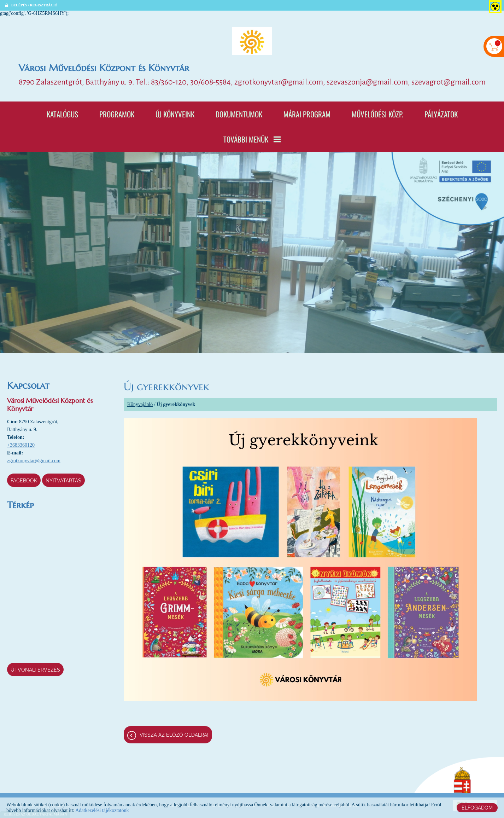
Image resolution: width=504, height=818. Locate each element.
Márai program (307, 114)
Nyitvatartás (63, 481)
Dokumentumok (239, 114)
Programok (117, 114)
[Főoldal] (252, 41)
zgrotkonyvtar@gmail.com (34, 461)
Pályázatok (441, 114)
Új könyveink (175, 114)
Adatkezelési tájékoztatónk (102, 810)
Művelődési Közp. (377, 114)
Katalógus (62, 114)
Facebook (24, 481)
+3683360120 (21, 445)
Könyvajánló (140, 404)
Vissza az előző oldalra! (174, 735)
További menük (252, 139)
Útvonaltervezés (35, 670)
